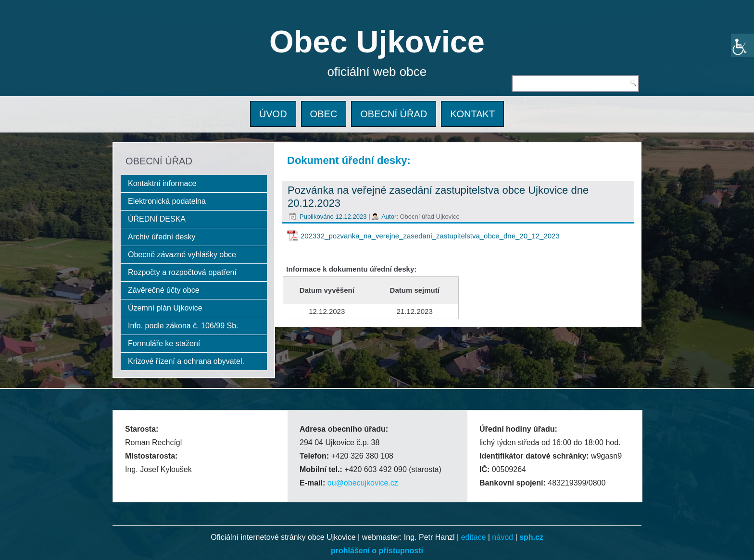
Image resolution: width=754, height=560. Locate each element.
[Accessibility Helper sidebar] (742, 45)
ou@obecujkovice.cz (363, 483)
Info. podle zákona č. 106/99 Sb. (183, 326)
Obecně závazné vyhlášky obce (182, 255)
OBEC (324, 114)
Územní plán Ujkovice (165, 308)
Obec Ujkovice (377, 42)
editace (474, 537)
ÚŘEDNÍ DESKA (157, 219)
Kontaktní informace (162, 183)
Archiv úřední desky (162, 237)
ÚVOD (273, 114)
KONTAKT (472, 114)
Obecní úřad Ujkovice (429, 217)
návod (503, 537)
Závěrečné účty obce (164, 290)
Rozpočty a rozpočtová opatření (182, 272)
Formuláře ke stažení (164, 343)
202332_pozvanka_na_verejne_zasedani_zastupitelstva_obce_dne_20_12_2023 (430, 236)
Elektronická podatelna (167, 201)
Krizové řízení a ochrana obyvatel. (186, 361)
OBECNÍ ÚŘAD (394, 114)
